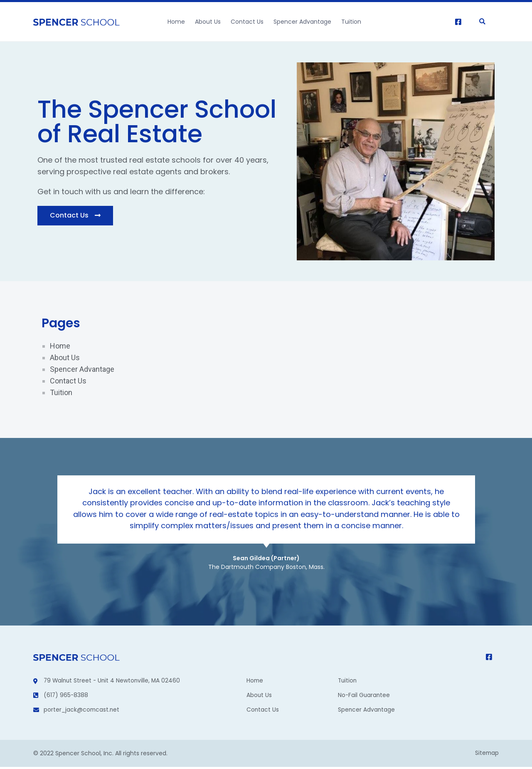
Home (176, 22)
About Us (208, 22)
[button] (75, 216)
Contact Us (247, 22)
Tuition (351, 22)
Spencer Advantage (302, 22)
